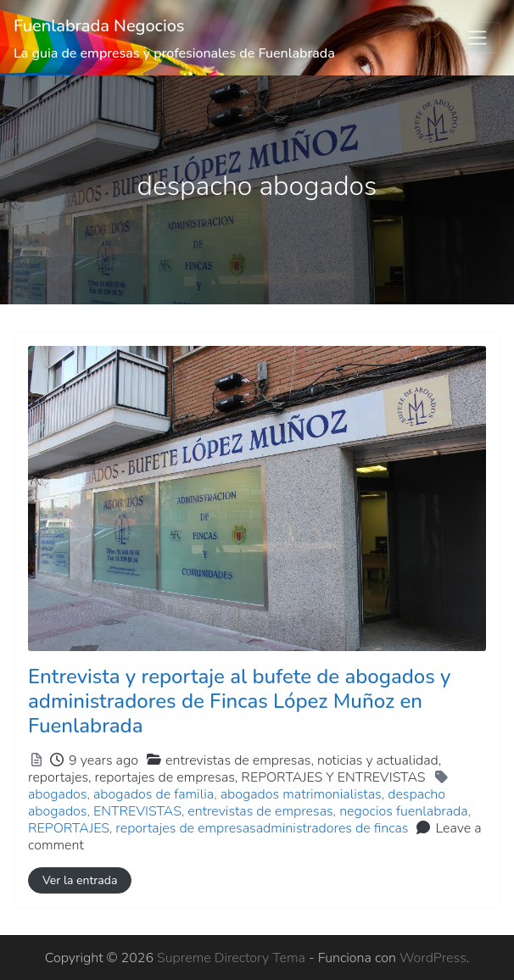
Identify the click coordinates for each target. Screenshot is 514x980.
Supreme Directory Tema (233, 958)
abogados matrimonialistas (301, 794)
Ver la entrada (80, 880)
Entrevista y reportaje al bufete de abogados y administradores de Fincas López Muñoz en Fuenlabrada (239, 701)
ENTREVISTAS (137, 811)
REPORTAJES (69, 828)
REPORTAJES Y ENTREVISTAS (333, 777)
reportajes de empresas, (260, 777)
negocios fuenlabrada (403, 811)
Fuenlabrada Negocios (99, 26)
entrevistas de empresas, (235, 769)
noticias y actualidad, (235, 769)
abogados (57, 794)
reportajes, (227, 777)
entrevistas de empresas (260, 811)
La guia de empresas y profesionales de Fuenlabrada (174, 53)
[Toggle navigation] (478, 38)
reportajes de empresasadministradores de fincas (262, 828)
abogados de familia (154, 794)
